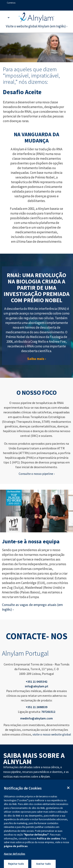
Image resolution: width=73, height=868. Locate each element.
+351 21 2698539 (36, 707)
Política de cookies (48, 841)
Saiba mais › (37, 359)
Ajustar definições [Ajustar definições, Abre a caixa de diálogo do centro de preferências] (15, 857)
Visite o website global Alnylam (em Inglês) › (37, 26)
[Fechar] (68, 790)
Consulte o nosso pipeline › (37, 474)
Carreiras (11, 3)
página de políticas (16, 849)
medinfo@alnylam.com (36, 718)
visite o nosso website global (52, 734)
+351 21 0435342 (36, 681)
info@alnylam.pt (37, 686)
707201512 (48, 712)
